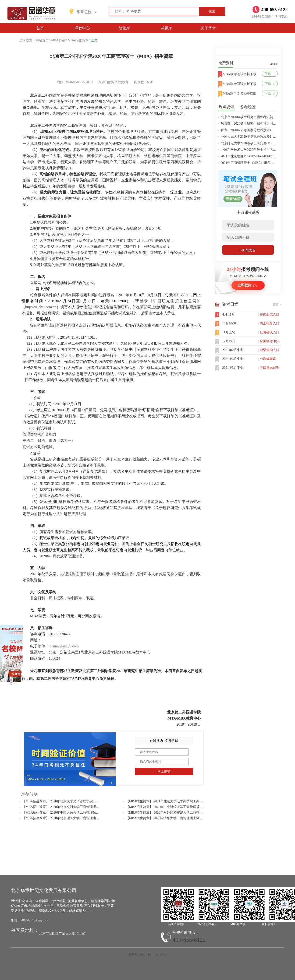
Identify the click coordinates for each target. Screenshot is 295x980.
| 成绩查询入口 (269, 350)
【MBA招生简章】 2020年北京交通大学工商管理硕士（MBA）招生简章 (74, 807)
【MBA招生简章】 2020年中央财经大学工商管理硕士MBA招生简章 (175, 807)
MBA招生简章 (78, 40)
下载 (269, 74)
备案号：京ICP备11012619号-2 (147, 955)
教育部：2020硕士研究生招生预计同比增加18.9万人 (258, 124)
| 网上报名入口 (269, 323)
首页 (40, 28)
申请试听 (248, 250)
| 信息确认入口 (269, 332)
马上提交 (164, 771)
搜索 (212, 11)
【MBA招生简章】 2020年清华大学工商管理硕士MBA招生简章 (171, 818)
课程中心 (82, 28)
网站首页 (42, 40)
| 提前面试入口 (269, 314)
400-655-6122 (189, 940)
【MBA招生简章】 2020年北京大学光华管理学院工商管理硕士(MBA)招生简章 (79, 801)
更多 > (277, 305)
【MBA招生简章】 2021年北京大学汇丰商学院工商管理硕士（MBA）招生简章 (183, 801)
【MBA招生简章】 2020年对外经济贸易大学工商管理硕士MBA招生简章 (178, 813)
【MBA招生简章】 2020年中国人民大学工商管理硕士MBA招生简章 (71, 813)
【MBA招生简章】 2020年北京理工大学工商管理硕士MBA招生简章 (71, 818)
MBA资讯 (58, 40)
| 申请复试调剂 (269, 368)
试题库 (166, 28)
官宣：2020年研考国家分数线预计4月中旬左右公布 (258, 130)
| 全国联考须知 (269, 341)
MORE (274, 64)
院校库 (124, 28)
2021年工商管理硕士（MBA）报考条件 (249, 163)
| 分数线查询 (267, 359)
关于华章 (208, 28)
